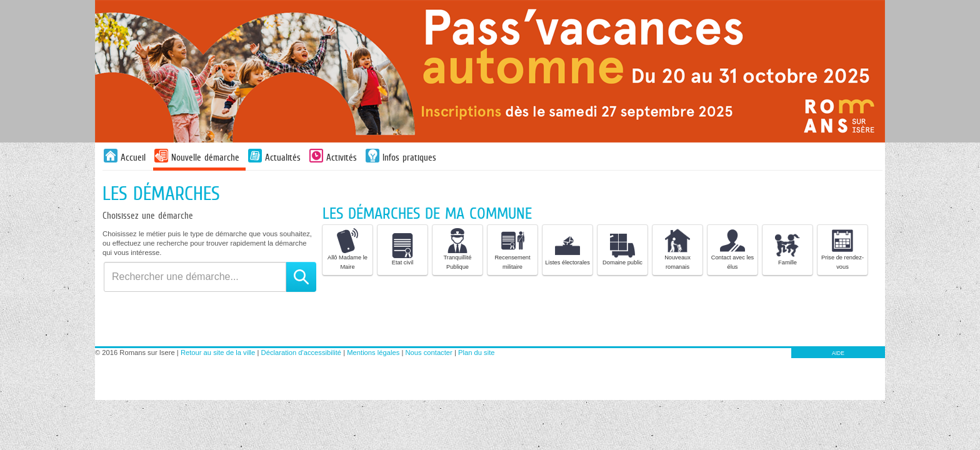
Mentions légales (373, 352)
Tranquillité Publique (458, 249)
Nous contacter (429, 352)
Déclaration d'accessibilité (301, 352)
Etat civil (402, 249)
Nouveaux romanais (677, 249)
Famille (787, 249)
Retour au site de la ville (218, 352)
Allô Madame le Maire (347, 249)
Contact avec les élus (733, 249)
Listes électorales (567, 249)
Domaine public (622, 249)
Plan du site (476, 352)
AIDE (838, 353)
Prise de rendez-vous (842, 249)
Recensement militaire (512, 249)
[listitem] (347, 250)
